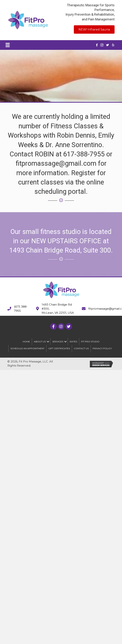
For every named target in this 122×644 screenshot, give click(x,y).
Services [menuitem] (58, 342)
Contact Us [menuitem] (81, 348)
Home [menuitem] (26, 342)
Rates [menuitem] (73, 342)
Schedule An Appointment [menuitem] (27, 348)
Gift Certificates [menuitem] (59, 348)
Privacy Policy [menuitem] (102, 348)
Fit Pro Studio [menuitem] (90, 342)
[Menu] (8, 45)
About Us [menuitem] (40, 342)
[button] (48, 342)
